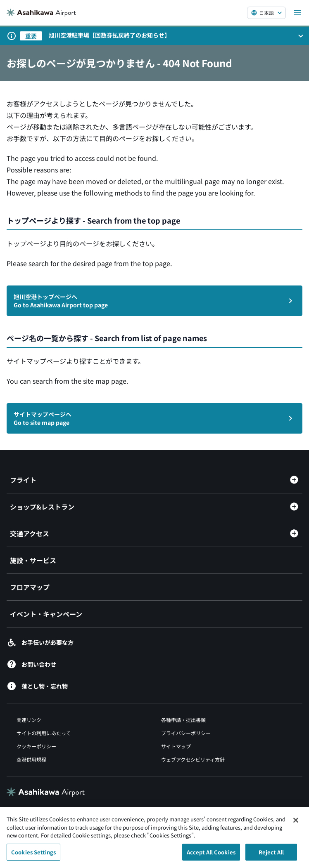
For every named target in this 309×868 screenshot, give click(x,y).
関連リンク (29, 720)
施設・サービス (33, 560)
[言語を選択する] (266, 13)
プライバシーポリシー (186, 733)
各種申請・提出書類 (183, 720)
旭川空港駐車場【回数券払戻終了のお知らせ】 (109, 35)
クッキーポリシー (36, 746)
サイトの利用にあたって (44, 733)
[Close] (296, 823)
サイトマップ (176, 746)
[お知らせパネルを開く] (301, 36)
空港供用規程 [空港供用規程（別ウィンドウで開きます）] (31, 759)
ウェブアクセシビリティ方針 (193, 759)
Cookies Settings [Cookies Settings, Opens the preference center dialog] (33, 855)
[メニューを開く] (297, 13)
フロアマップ (30, 587)
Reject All (271, 855)
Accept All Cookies (211, 855)
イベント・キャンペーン (46, 614)
